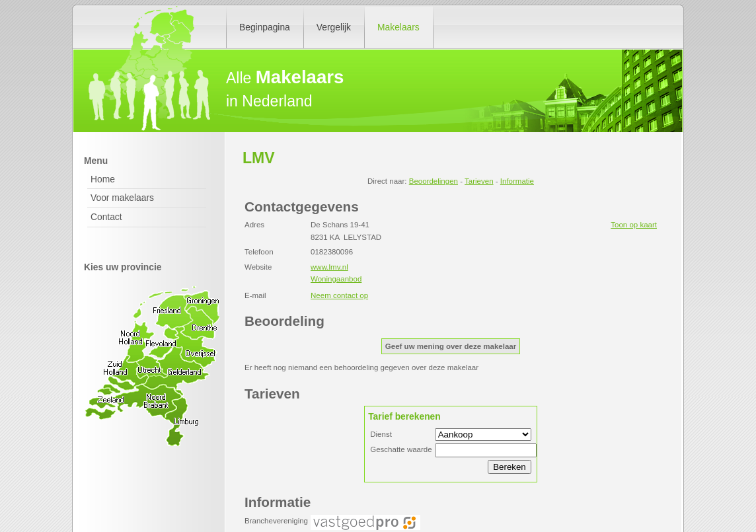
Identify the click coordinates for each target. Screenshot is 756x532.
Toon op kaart (634, 225)
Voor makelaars (122, 198)
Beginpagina (265, 27)
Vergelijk (334, 27)
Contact (106, 217)
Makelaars (398, 27)
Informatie (517, 181)
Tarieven (479, 181)
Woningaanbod (336, 279)
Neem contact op (339, 295)
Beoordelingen (434, 181)
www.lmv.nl (329, 267)
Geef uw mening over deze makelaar (451, 346)
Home (103, 179)
